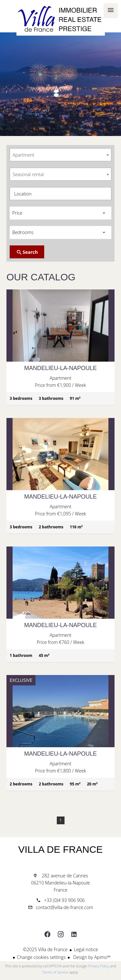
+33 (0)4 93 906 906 (64, 900)
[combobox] (60, 155)
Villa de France (61, 849)
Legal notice (86, 949)
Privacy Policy (99, 966)
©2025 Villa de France (45, 949)
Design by (91, 957)
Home (60, 19)
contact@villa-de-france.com (65, 907)
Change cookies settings (41, 957)
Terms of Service (55, 972)
